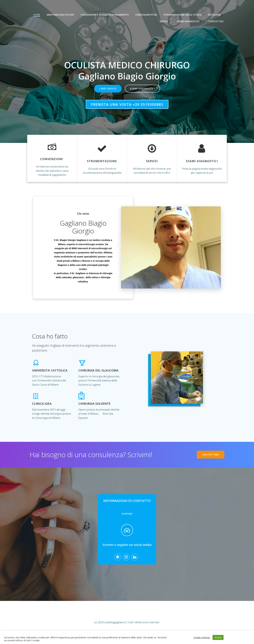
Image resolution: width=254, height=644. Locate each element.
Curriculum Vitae (146, 15)
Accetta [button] (218, 637)
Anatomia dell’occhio (60, 15)
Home (37, 15)
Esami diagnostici (190, 21)
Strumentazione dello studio (182, 15)
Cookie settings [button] (202, 637)
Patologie (216, 15)
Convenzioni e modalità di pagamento (105, 15)
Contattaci (216, 21)
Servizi (165, 21)
